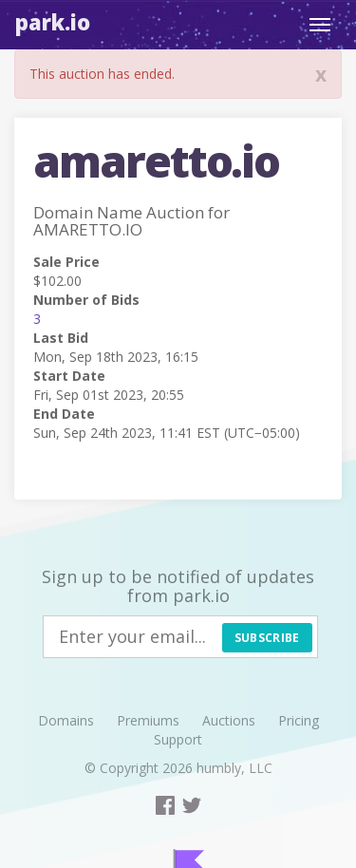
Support (178, 739)
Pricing (299, 720)
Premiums (148, 720)
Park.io (53, 22)
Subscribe (267, 638)
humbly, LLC (234, 768)
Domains (66, 720)
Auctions (229, 720)
